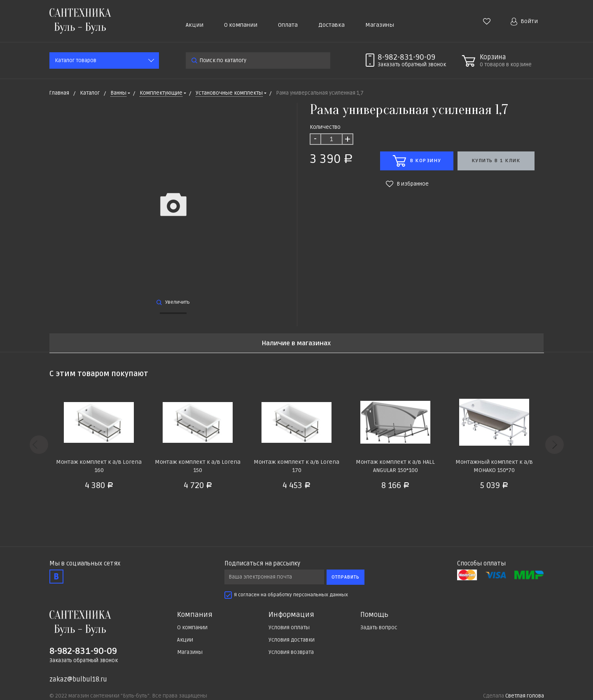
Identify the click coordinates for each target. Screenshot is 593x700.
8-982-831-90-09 (406, 57)
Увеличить (173, 302)
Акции (195, 25)
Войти (524, 22)
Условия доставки (292, 640)
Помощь (374, 615)
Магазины (380, 25)
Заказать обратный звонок (84, 660)
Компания (195, 615)
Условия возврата (291, 652)
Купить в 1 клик (496, 161)
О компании (241, 25)
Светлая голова (525, 696)
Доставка (332, 25)
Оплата (288, 25)
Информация (291, 615)
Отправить (346, 577)
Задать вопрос (379, 628)
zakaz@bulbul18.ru (78, 679)
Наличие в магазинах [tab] (296, 343)
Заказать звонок (412, 65)
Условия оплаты (289, 628)
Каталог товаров (76, 60)
